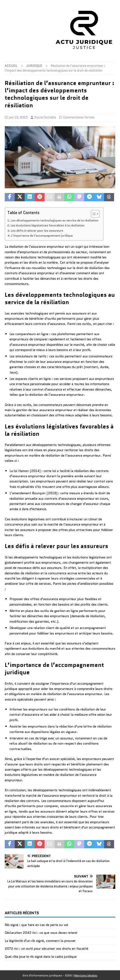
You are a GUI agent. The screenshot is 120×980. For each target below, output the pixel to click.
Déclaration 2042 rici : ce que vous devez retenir (41, 933)
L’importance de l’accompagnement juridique (42, 236)
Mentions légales (86, 975)
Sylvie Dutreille (45, 117)
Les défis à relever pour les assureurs (37, 231)
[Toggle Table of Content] (93, 214)
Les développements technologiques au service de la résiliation (55, 220)
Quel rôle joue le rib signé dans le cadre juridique (41, 957)
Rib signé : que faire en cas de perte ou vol (37, 925)
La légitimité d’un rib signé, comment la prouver (40, 941)
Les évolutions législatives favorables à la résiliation (48, 225)
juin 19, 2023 (18, 117)
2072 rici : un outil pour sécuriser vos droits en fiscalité (46, 949)
